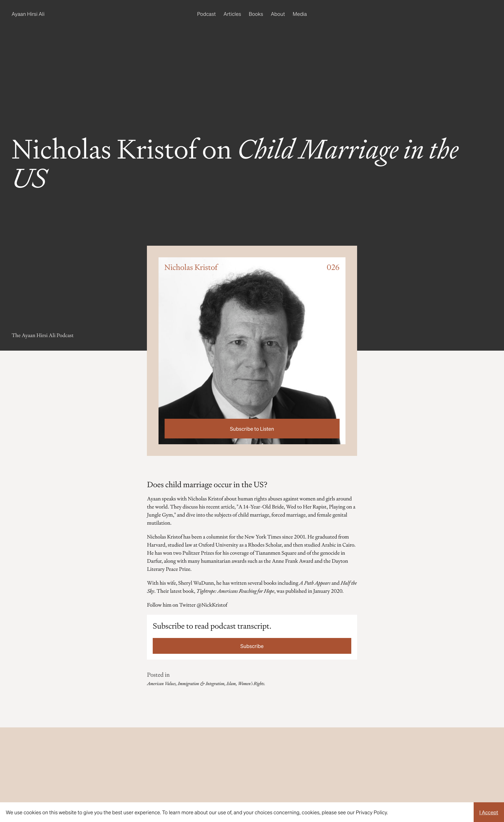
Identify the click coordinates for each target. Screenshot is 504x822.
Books (256, 14)
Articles (232, 14)
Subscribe (252, 646)
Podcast (207, 14)
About (278, 14)
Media (300, 14)
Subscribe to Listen (252, 429)
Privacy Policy (371, 812)
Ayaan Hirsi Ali (28, 14)
